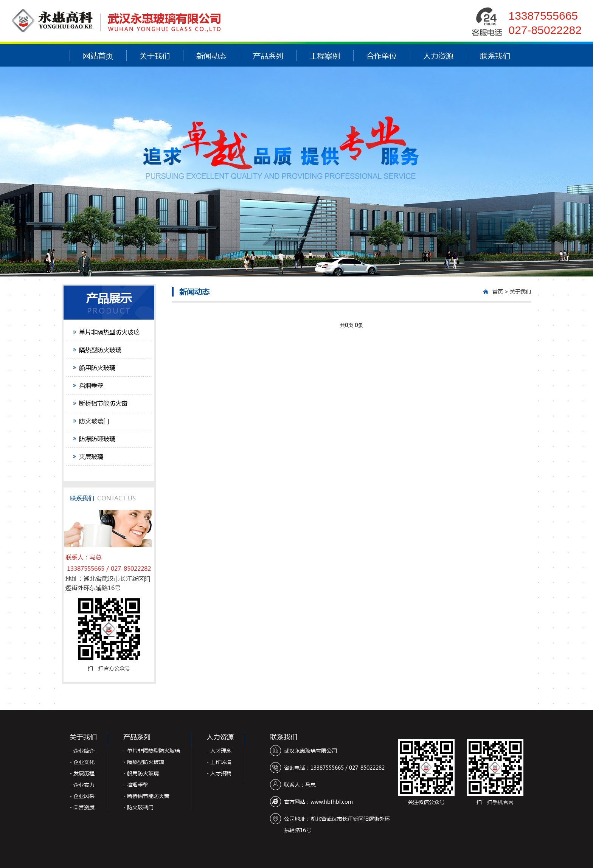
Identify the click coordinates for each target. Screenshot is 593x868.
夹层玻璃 (91, 456)
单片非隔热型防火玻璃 (109, 332)
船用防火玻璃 (97, 367)
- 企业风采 (82, 796)
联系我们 (495, 56)
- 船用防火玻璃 (141, 773)
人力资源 (438, 56)
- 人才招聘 (219, 773)
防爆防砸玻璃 (97, 439)
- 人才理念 (219, 751)
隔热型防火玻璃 (100, 350)
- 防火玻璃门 (138, 807)
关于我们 (155, 56)
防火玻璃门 (94, 421)
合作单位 (382, 56)
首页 (498, 291)
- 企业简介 (82, 751)
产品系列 (268, 56)
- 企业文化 (82, 762)
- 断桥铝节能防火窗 (146, 796)
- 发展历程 (82, 773)
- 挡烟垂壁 (136, 785)
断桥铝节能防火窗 (103, 403)
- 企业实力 (82, 785)
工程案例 (325, 56)
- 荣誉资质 (82, 807)
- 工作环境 (219, 762)
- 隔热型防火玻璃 (144, 762)
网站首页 (98, 56)
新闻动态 (211, 56)
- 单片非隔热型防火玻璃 (152, 751)
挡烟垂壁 (91, 385)
